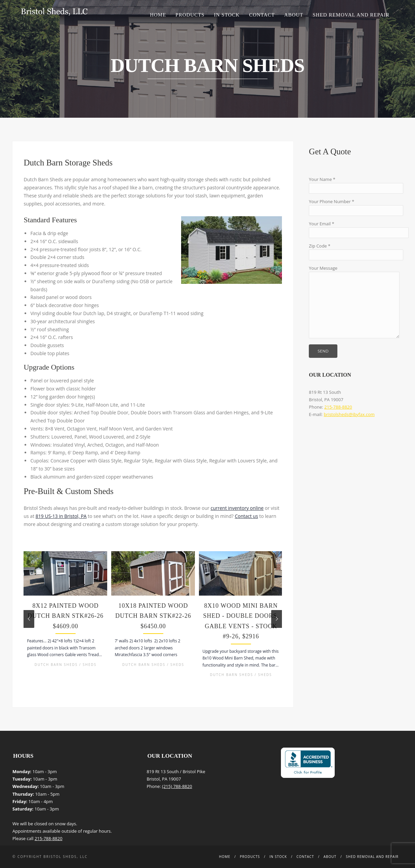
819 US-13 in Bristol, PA (61, 516)
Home (158, 15)
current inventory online (237, 508)
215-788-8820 (338, 407)
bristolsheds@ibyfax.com (349, 414)
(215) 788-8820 (177, 786)
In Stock (227, 15)
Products (190, 15)
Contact (262, 15)
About (294, 15)
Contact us (246, 516)
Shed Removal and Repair (351, 15)
